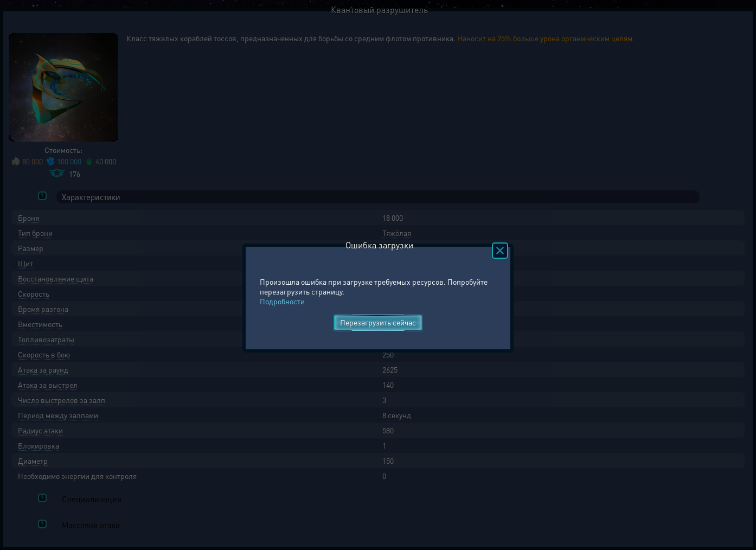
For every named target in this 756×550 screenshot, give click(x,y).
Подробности (282, 301)
